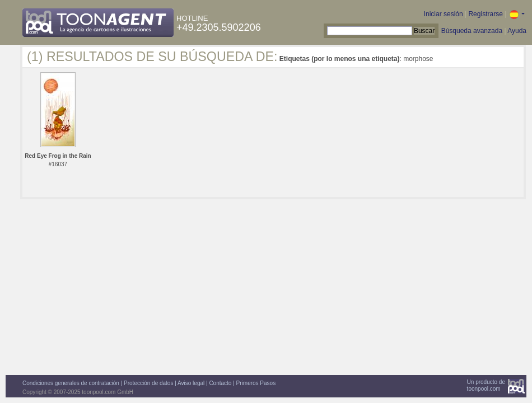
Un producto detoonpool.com (486, 385)
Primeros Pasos (256, 383)
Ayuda (517, 31)
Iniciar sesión (444, 14)
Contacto (220, 383)
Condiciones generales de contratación (71, 383)
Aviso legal (191, 383)
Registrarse (485, 14)
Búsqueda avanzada (472, 31)
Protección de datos (148, 383)
